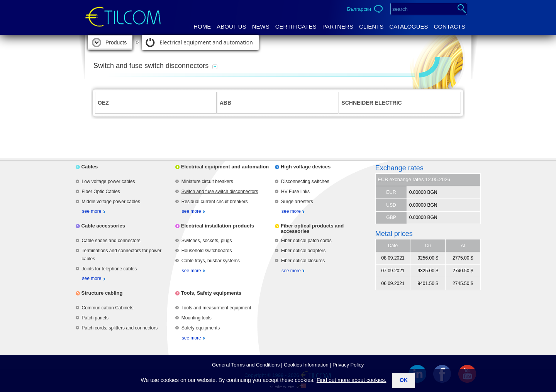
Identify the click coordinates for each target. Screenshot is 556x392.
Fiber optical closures (303, 261)
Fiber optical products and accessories (312, 228)
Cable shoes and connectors (111, 241)
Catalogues (409, 26)
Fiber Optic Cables (101, 192)
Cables (90, 167)
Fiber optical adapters (303, 251)
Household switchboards (207, 251)
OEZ (103, 103)
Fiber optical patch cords (306, 241)
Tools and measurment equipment (216, 308)
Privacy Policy (348, 365)
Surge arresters (297, 202)
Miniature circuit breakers (207, 182)
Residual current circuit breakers (215, 202)
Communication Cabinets (108, 308)
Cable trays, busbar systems (211, 261)
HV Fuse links (295, 192)
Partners (338, 26)
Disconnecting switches (305, 182)
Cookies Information (306, 365)
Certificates (296, 26)
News (261, 26)
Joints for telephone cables (109, 269)
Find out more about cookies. (352, 380)
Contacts (450, 26)
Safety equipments (201, 328)
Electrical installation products (218, 226)
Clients (371, 26)
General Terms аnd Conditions (246, 365)
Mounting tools (197, 318)
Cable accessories (103, 226)
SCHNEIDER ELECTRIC (371, 103)
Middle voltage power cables (111, 202)
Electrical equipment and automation (206, 42)
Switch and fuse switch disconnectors (220, 192)
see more (92, 211)
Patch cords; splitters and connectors (120, 328)
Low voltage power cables (108, 182)
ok (404, 380)
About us (231, 26)
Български (359, 9)
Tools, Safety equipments (211, 293)
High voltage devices (306, 167)
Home (202, 26)
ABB (225, 103)
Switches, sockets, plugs (207, 241)
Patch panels (95, 318)
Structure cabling (102, 293)
